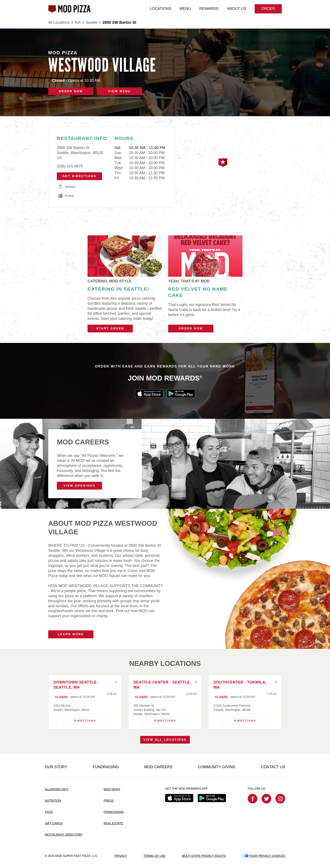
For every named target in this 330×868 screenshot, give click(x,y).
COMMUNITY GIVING (217, 767)
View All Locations (165, 740)
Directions (79, 720)
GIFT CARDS (54, 823)
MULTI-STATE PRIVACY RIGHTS (204, 856)
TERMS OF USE (155, 856)
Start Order (110, 328)
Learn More (71, 634)
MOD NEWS (112, 789)
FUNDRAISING (106, 767)
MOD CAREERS (158, 767)
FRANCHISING (114, 812)
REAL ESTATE (113, 823)
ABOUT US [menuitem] (237, 9)
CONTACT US (273, 767)
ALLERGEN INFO (57, 789)
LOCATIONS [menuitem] (160, 9)
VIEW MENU (120, 91)
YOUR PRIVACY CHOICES (264, 856)
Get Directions (78, 175)
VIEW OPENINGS (79, 486)
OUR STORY (56, 767)
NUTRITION (53, 801)
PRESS (108, 801)
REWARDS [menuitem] (209, 9)
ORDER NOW (71, 91)
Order (268, 9)
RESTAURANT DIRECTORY (64, 835)
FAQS (49, 812)
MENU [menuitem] (185, 9)
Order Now (191, 328)
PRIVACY (121, 856)
